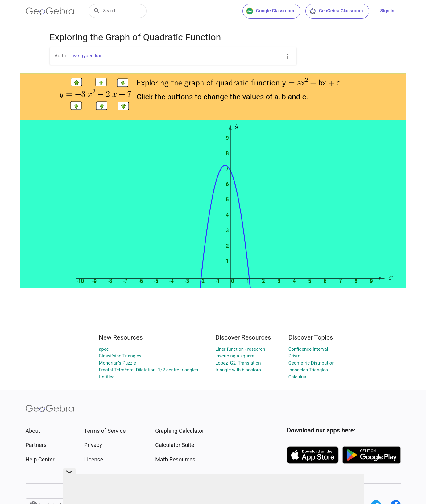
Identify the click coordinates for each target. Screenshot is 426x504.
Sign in (387, 11)
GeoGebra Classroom (336, 11)
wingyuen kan (88, 56)
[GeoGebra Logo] (50, 11)
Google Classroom (270, 11)
